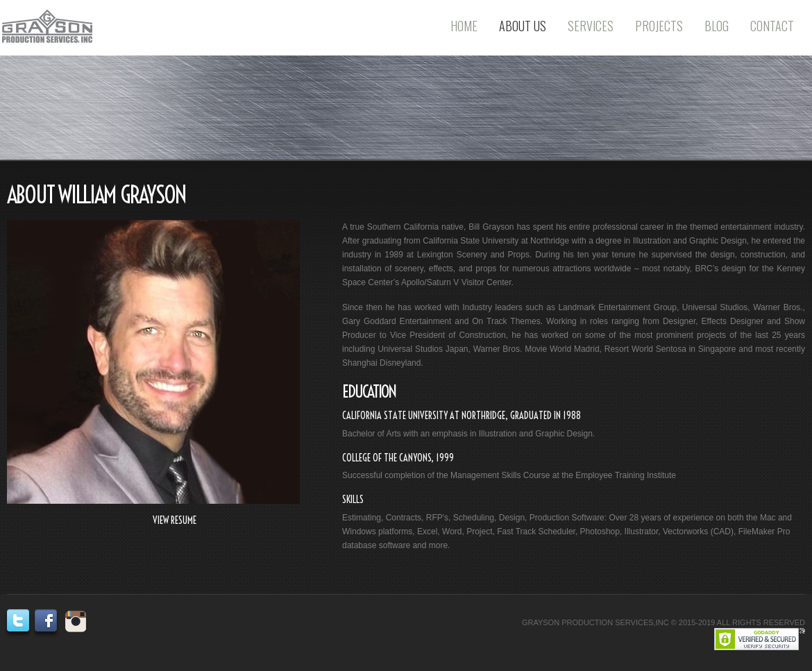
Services (591, 26)
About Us (523, 26)
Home (464, 26)
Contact (772, 26)
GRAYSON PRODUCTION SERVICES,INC (595, 622)
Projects (659, 26)
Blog (717, 26)
